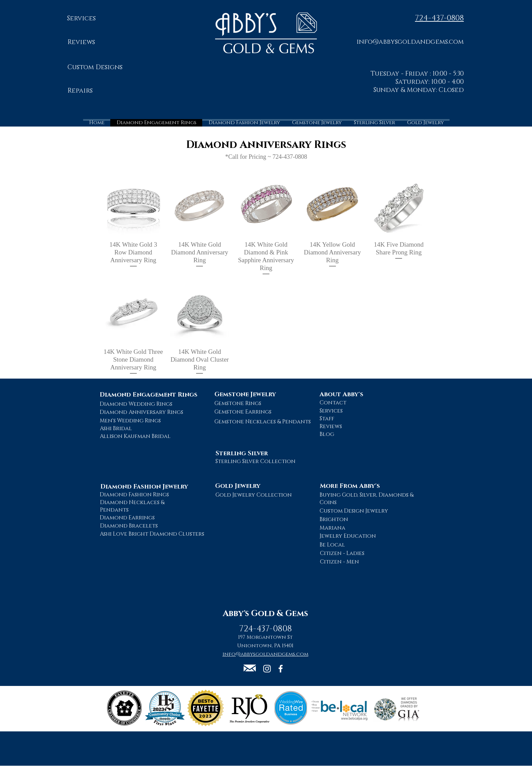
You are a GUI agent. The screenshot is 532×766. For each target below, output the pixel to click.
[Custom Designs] (95, 68)
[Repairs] (80, 91)
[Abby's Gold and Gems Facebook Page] (281, 669)
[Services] (81, 19)
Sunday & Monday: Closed (419, 90)
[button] (410, 42)
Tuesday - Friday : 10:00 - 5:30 (417, 74)
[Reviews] (81, 43)
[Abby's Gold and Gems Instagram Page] (267, 669)
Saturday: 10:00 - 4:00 (430, 82)
